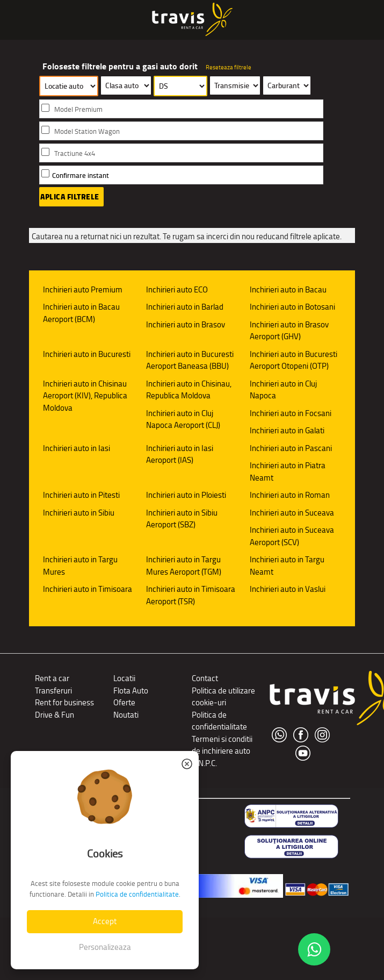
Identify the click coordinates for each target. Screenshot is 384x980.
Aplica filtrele (70, 197)
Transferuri (53, 691)
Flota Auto (131, 691)
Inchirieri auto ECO (177, 289)
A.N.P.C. (204, 763)
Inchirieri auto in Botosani (292, 307)
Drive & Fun (55, 715)
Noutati (126, 715)
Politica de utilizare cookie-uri (223, 697)
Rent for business (64, 702)
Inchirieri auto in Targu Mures (80, 566)
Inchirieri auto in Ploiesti (186, 495)
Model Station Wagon (87, 131)
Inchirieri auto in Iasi (77, 448)
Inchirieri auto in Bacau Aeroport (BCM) (81, 313)
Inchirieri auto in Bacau (288, 289)
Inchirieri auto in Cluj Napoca (283, 390)
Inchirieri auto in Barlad (185, 307)
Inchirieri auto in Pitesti (81, 495)
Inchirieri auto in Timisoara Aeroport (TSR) (191, 595)
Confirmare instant (81, 176)
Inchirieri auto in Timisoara (88, 589)
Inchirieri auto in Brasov (186, 324)
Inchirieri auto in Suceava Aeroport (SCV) (292, 536)
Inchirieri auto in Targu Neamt (287, 566)
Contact (205, 678)
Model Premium (78, 109)
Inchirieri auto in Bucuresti (87, 354)
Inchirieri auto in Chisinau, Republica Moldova (189, 390)
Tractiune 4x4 (75, 153)
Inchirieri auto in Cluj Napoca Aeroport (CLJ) (183, 419)
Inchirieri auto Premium (83, 289)
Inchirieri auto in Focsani (291, 413)
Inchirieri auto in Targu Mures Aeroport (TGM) (184, 566)
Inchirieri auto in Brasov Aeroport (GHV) (289, 331)
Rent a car (52, 678)
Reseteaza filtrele (229, 67)
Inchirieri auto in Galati (287, 430)
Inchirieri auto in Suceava (292, 513)
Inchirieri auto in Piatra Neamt (288, 471)
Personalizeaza (105, 947)
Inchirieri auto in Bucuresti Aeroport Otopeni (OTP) (294, 360)
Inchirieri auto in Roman (290, 495)
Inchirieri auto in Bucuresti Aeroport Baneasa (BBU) (190, 360)
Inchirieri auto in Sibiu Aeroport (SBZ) (182, 519)
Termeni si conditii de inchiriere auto (222, 745)
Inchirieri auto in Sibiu (79, 513)
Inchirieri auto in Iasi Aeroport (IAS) (180, 454)
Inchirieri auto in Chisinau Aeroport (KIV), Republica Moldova (85, 396)
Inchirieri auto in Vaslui (288, 589)
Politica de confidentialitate (219, 721)
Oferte (124, 702)
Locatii (124, 678)
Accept (105, 921)
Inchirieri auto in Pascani (291, 448)
